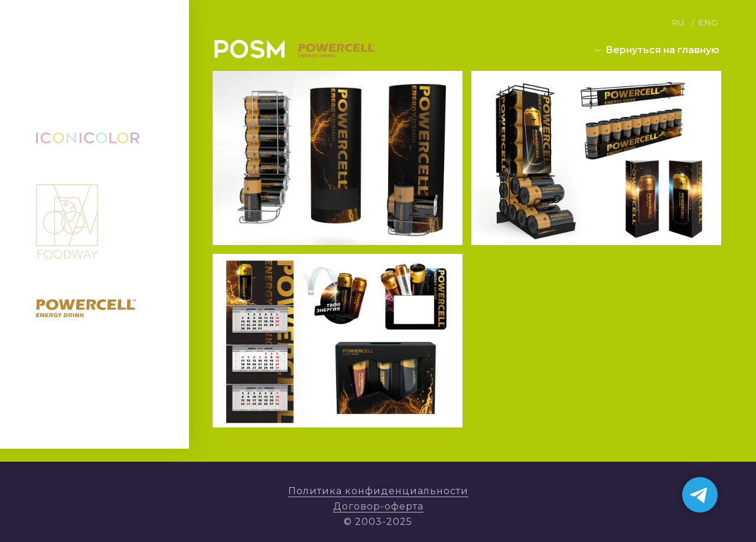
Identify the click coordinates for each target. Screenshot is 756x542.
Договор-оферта (378, 506)
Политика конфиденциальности (378, 491)
